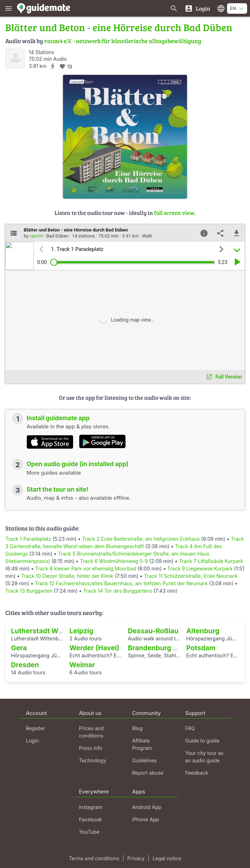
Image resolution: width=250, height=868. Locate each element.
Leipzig (81, 631)
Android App (147, 807)
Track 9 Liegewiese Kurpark (200, 568)
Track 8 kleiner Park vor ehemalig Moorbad (86, 568)
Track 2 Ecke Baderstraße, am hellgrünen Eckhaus (141, 539)
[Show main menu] (8, 8)
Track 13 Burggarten (29, 591)
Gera (19, 648)
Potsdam (201, 648)
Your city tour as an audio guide (204, 757)
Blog (137, 728)
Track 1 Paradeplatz (28, 539)
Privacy (136, 858)
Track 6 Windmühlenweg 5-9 (114, 561)
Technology (93, 760)
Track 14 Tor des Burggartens (118, 591)
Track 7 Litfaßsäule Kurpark (211, 561)
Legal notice (167, 858)
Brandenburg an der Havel (171, 648)
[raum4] (15, 58)
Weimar (82, 665)
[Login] (197, 8)
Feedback (197, 773)
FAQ (190, 728)
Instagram (91, 807)
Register (35, 728)
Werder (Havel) (94, 648)
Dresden (25, 665)
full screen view (174, 213)
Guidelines (144, 760)
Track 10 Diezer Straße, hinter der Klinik (67, 576)
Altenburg (203, 631)
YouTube (89, 832)
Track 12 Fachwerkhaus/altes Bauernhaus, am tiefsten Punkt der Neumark (121, 583)
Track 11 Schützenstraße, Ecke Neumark (191, 576)
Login (32, 741)
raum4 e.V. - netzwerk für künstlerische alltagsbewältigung (123, 41)
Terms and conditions (94, 858)
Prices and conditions (91, 732)
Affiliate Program (142, 744)
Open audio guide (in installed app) (78, 464)
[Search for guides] (174, 8)
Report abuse (148, 773)
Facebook (90, 819)
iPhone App (146, 819)
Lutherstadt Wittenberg (50, 631)
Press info (91, 748)
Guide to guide (202, 741)
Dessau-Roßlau (153, 631)
